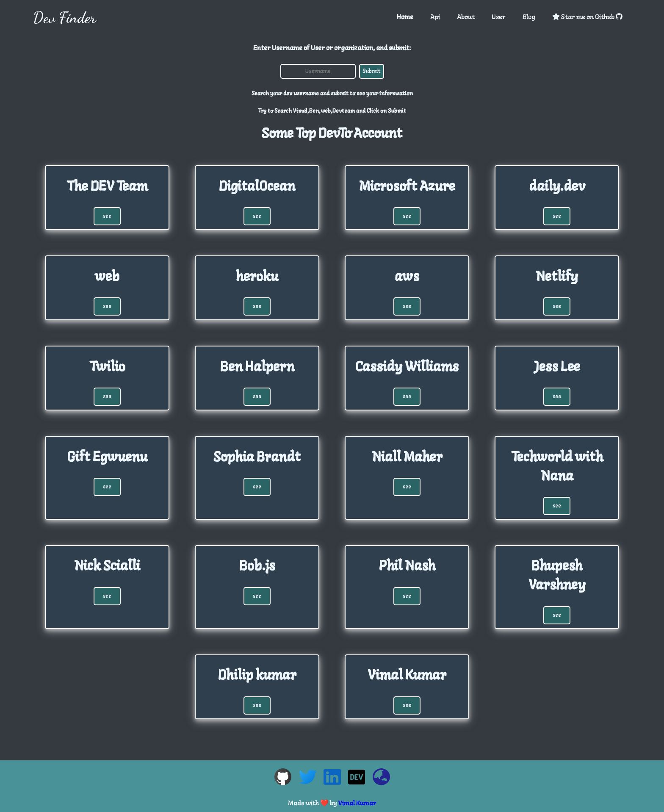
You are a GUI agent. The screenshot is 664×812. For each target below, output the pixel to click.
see (107, 216)
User (499, 17)
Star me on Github (587, 17)
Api (435, 17)
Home (405, 17)
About (466, 17)
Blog (529, 17)
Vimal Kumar (357, 803)
